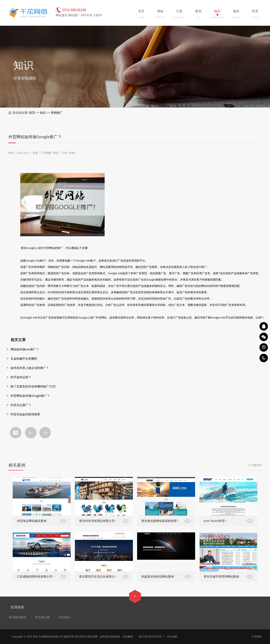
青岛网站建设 (18, 617)
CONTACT (255, 17)
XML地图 (172, 637)
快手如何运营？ (21, 377)
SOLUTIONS (179, 17)
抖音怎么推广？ (21, 405)
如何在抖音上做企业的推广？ (30, 368)
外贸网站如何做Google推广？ (30, 396)
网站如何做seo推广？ (25, 349)
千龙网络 (256, 637)
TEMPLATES (160, 17)
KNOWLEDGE (217, 17)
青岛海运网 (42, 617)
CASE (198, 17)
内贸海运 (64, 617)
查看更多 (256, 465)
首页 (32, 113)
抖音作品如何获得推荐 (25, 414)
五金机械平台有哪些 (24, 358)
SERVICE (236, 17)
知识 (43, 113)
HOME (141, 17)
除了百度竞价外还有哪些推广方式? (33, 386)
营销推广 (57, 113)
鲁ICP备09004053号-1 (151, 637)
